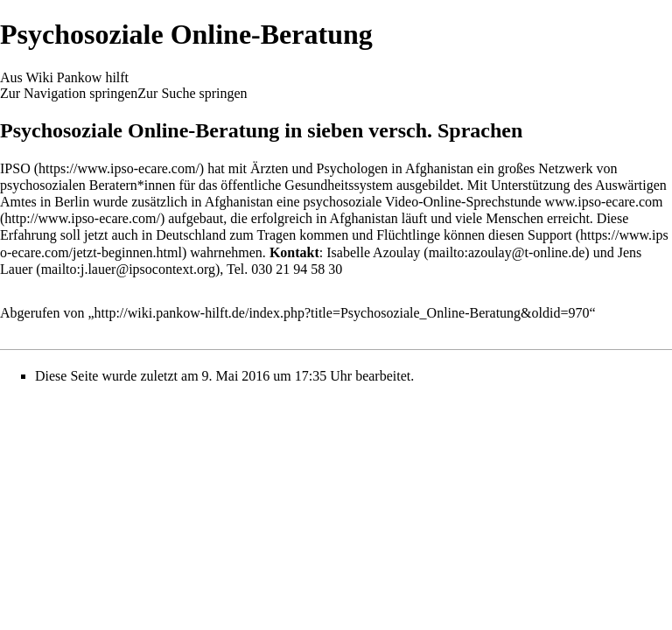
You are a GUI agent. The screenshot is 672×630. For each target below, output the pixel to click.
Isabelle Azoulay (373, 252)
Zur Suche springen (192, 93)
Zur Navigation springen (69, 93)
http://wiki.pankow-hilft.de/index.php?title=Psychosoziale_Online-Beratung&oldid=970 (342, 313)
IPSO (15, 168)
